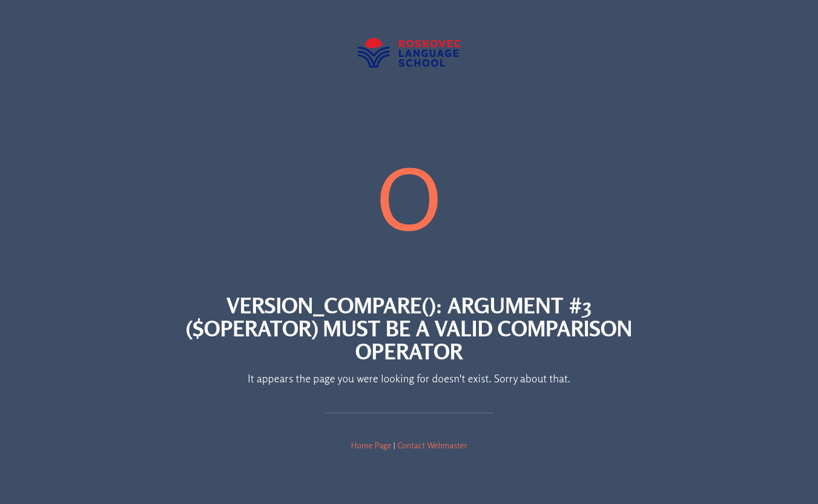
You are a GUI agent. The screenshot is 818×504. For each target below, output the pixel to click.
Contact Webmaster (432, 445)
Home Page (371, 445)
